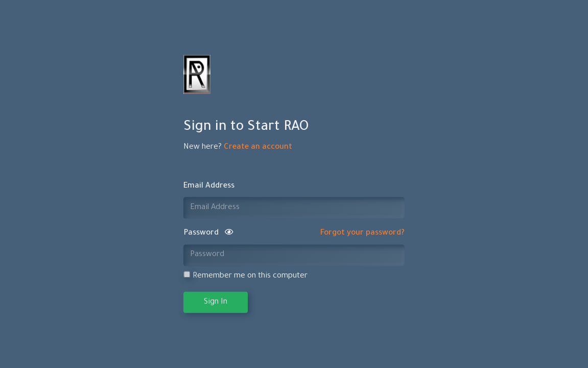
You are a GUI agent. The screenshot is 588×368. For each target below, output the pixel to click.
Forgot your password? (362, 234)
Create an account (258, 148)
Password (208, 234)
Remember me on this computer (245, 276)
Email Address (209, 186)
